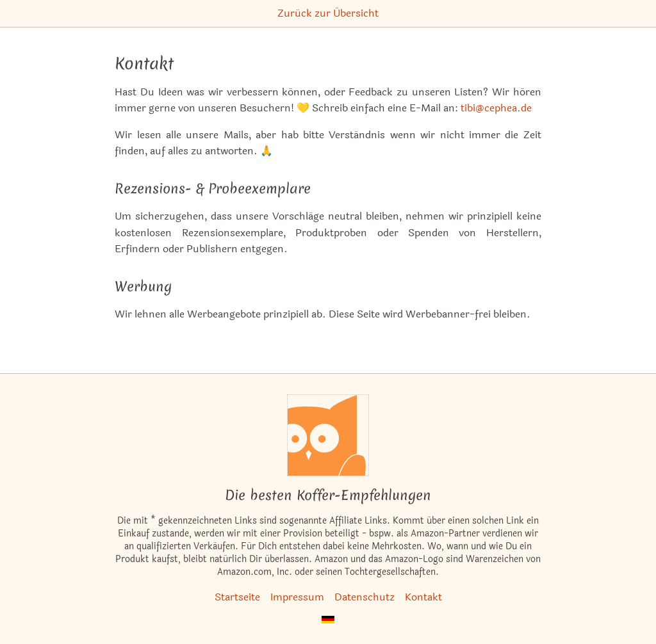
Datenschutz (365, 597)
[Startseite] (328, 435)
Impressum (297, 597)
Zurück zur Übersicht (328, 13)
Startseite (237, 597)
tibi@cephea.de (496, 108)
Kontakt (423, 597)
